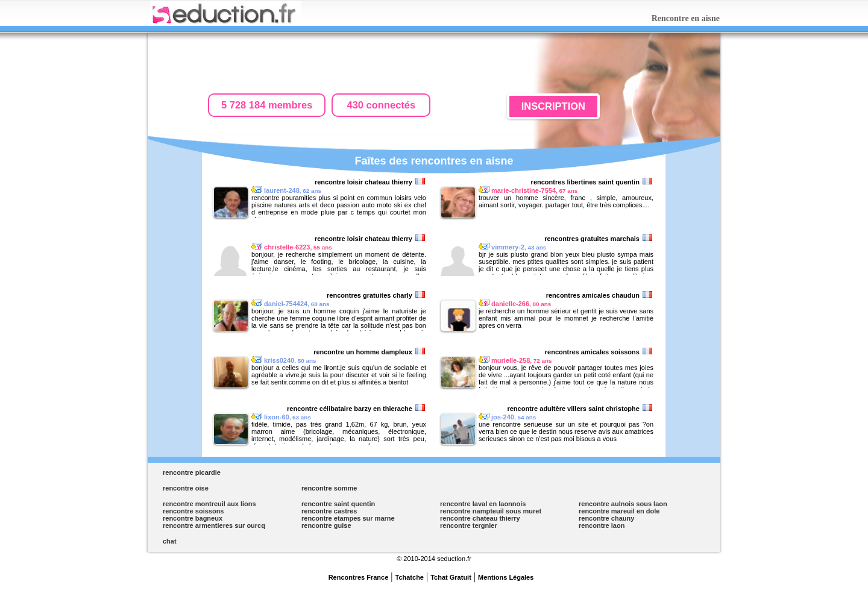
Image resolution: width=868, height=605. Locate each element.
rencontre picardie (192, 472)
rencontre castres (329, 511)
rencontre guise (326, 525)
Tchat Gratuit (451, 577)
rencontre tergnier (469, 525)
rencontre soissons (193, 511)
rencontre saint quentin (338, 504)
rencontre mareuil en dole (619, 511)
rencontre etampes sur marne (348, 518)
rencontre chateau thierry (480, 518)
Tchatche (410, 577)
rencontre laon (602, 525)
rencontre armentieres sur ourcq (214, 525)
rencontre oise (186, 488)
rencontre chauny (606, 518)
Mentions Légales (506, 577)
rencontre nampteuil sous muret (491, 511)
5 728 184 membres (267, 105)
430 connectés (382, 105)
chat (170, 541)
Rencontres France (359, 577)
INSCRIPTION (553, 106)
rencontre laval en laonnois (483, 504)
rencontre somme (329, 488)
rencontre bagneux (193, 518)
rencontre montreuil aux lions (209, 504)
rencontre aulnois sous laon (623, 504)
